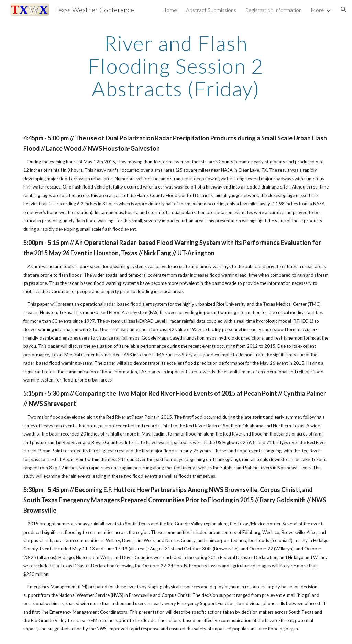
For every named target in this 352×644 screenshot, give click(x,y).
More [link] (317, 10)
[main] (176, 66)
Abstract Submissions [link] (211, 10)
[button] (344, 10)
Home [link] (169, 10)
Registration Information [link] (273, 10)
